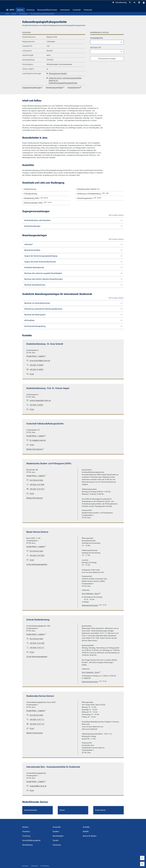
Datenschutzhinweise (94, 605)
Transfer (56, 840)
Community (88, 10)
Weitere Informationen (35, 449)
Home (7, 14)
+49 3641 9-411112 (37, 724)
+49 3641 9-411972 (37, 489)
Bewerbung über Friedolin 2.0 (88, 189)
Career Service (100, 810)
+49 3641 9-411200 (37, 643)
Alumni (62, 810)
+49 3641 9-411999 (37, 485)
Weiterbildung (27, 845)
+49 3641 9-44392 (36, 369)
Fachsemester (97, 38)
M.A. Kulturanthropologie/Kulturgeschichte (42, 14)
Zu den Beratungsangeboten (37, 564)
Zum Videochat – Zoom (91, 594)
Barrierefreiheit (45, 866)
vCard (32, 374)
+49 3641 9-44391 (36, 405)
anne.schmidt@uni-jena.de (40, 361)
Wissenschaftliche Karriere (47, 10)
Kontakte (86, 827)
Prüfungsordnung (31, 194)
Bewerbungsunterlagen (55, 88)
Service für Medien (90, 836)
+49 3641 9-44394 (36, 365)
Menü (10, 10)
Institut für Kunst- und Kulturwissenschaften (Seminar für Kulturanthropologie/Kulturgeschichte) (65, 80)
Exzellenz (56, 831)
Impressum (25, 866)
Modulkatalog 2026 (36, 198)
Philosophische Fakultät (58, 73)
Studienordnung (30, 189)
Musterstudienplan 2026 (38, 203)
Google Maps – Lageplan (36, 356)
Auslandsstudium (31, 810)
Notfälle (86, 831)
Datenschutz (35, 866)
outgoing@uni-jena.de (38, 786)
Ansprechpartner (74, 88)
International (65, 10)
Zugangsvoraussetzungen (33, 88)
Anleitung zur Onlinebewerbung (93, 194)
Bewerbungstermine (89, 198)
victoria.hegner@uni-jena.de (40, 400)
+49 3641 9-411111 (37, 648)
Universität (77, 10)
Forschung (30, 10)
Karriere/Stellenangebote (31, 840)
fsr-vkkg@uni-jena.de (38, 440)
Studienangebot (24, 14)
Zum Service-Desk (36, 480)
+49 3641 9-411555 (37, 555)
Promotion (26, 831)
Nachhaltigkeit (58, 836)
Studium (20, 10)
